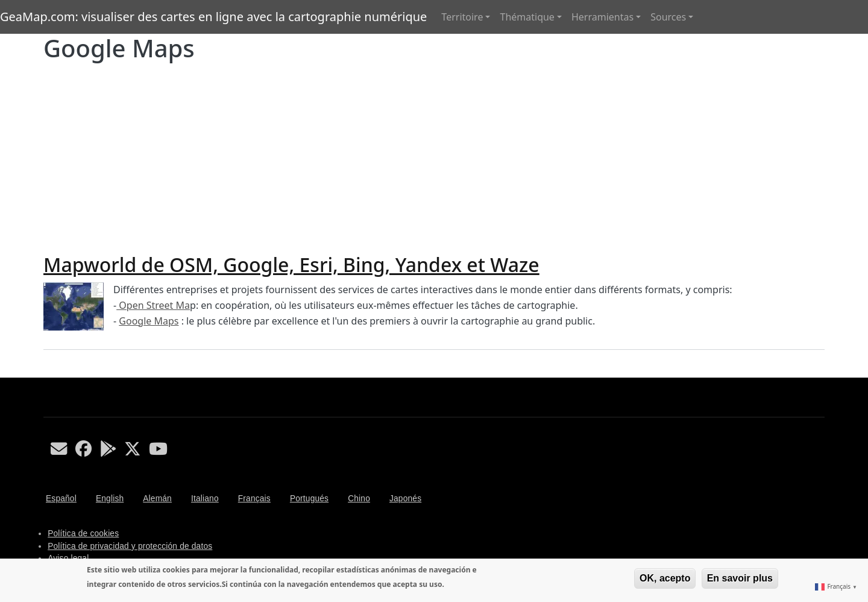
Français (254, 499)
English (110, 499)
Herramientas (602, 17)
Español (61, 499)
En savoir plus (740, 578)
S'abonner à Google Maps (48, 373)
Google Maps (149, 321)
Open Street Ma (153, 305)
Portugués (309, 499)
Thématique (527, 17)
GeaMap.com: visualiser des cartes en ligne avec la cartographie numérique (213, 17)
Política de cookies (83, 534)
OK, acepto (665, 578)
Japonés (405, 499)
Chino (359, 499)
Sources (668, 17)
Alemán (157, 499)
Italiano (205, 499)
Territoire (462, 17)
